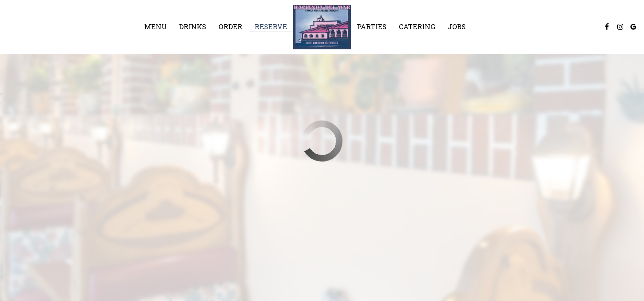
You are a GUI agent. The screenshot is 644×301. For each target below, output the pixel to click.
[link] (322, 27)
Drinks (193, 27)
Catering (417, 27)
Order (230, 27)
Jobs (457, 27)
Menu (155, 27)
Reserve (271, 27)
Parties (372, 27)
